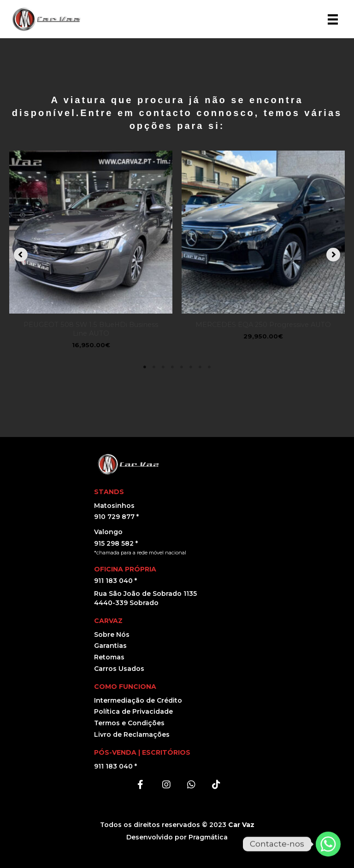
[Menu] (333, 19)
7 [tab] (200, 367)
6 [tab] (191, 367)
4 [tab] (172, 367)
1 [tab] (145, 367)
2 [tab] (154, 367)
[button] (21, 255)
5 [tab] (182, 367)
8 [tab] (209, 367)
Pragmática (208, 837)
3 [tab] (163, 367)
